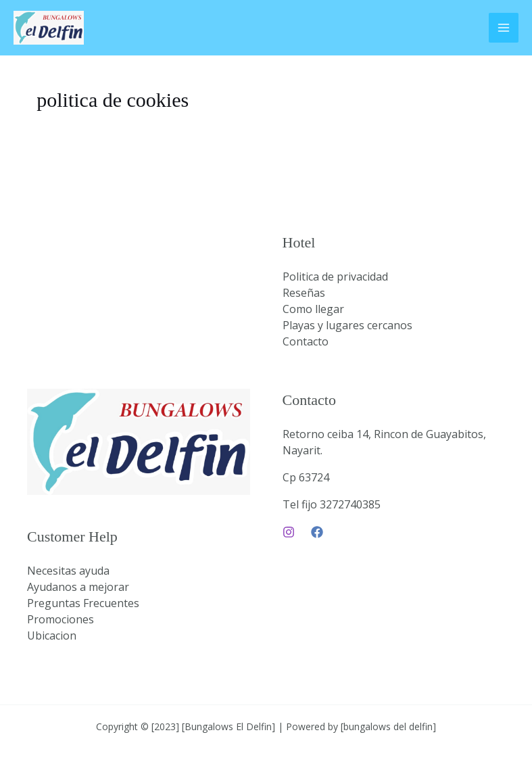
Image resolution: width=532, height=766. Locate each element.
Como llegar (313, 309)
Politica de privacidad (335, 277)
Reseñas (304, 293)
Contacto (306, 341)
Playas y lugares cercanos (347, 325)
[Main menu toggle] (504, 28)
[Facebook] (317, 532)
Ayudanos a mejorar (78, 587)
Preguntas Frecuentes (83, 603)
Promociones (61, 619)
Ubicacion (52, 636)
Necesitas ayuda (68, 571)
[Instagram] (289, 532)
